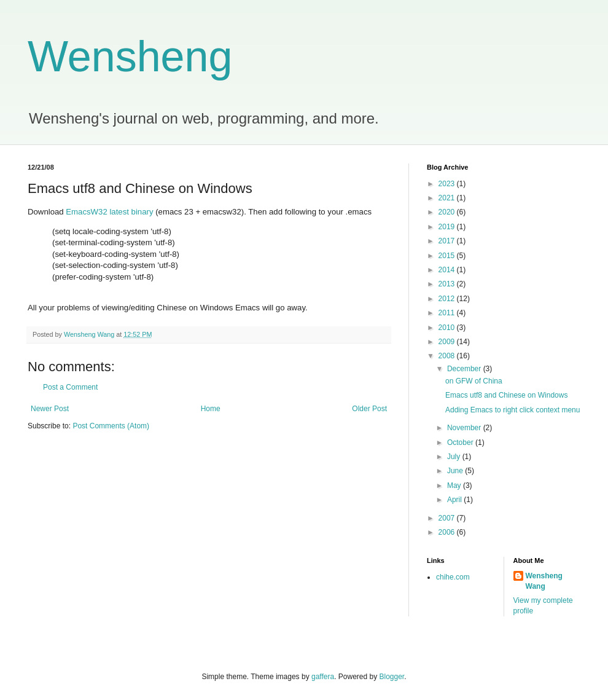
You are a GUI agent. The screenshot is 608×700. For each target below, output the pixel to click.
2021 (448, 198)
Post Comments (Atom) (111, 426)
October (461, 442)
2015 (448, 256)
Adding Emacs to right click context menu (513, 410)
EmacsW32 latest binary (109, 212)
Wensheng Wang (544, 581)
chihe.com (453, 577)
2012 (448, 299)
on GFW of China (474, 381)
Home (211, 409)
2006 (448, 532)
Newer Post (50, 409)
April (455, 500)
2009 (448, 342)
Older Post (369, 409)
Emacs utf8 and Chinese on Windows (506, 395)
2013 (448, 284)
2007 (448, 518)
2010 (448, 328)
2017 (448, 241)
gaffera (323, 677)
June (456, 471)
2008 (448, 356)
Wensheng (130, 57)
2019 (448, 227)
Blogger (392, 677)
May (455, 486)
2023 (448, 184)
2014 (448, 270)
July (455, 457)
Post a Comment (70, 387)
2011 (448, 313)
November (465, 428)
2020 (448, 212)
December (465, 369)
